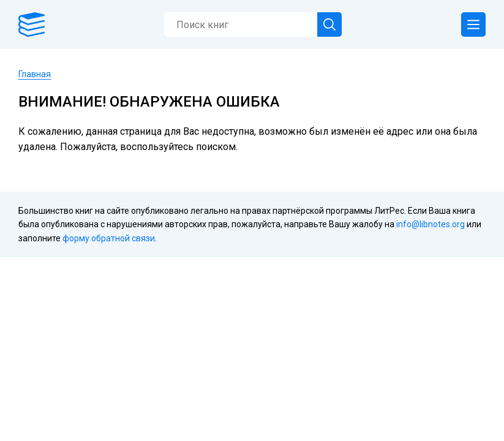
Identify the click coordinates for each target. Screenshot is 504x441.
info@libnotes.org (431, 224)
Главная (35, 74)
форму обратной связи (109, 238)
